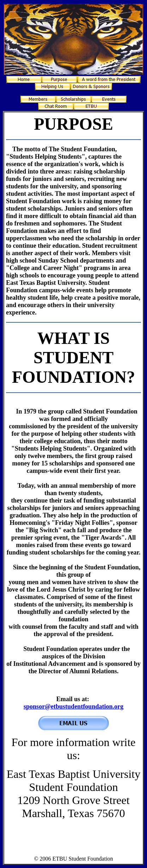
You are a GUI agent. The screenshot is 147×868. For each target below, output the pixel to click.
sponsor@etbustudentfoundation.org (73, 706)
